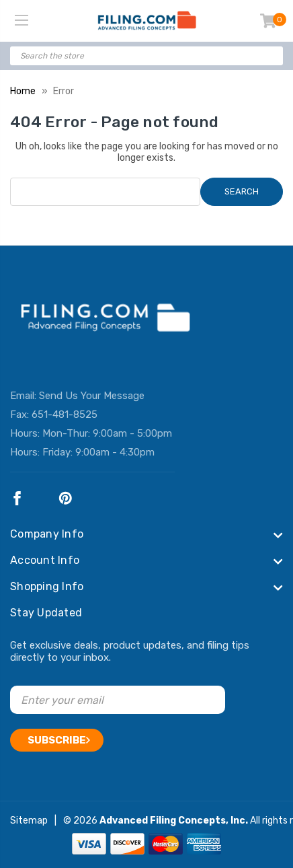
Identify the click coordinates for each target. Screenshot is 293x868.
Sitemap (29, 821)
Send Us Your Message (92, 396)
